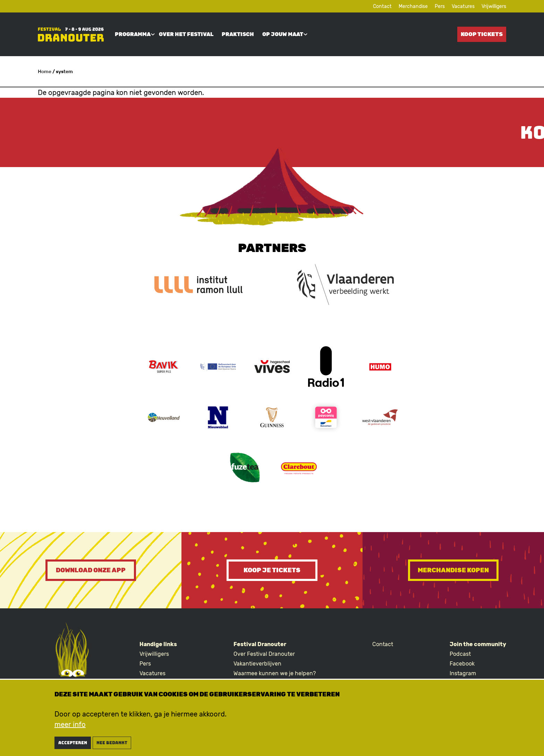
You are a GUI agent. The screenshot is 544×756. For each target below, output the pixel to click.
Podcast (460, 654)
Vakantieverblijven (257, 664)
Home (45, 72)
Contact (382, 6)
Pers (440, 6)
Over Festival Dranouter (264, 654)
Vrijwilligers (494, 6)
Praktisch (238, 34)
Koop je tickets (272, 570)
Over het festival (186, 34)
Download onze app (91, 570)
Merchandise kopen (453, 570)
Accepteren (73, 745)
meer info (70, 727)
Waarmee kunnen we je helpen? (275, 673)
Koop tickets (482, 34)
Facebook (462, 664)
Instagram (463, 673)
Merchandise (413, 6)
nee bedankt (112, 745)
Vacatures (463, 6)
